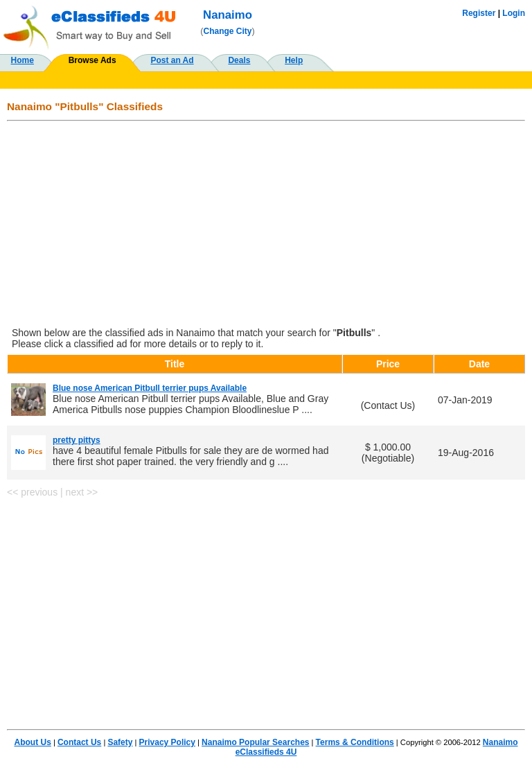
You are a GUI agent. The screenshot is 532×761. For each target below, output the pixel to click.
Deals (239, 60)
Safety (120, 742)
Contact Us (79, 742)
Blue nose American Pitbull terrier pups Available (150, 388)
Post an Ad (172, 60)
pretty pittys (77, 440)
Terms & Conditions (355, 742)
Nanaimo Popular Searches (255, 742)
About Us (33, 742)
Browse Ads (92, 60)
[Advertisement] (266, 225)
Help (294, 60)
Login (514, 13)
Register (479, 13)
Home (23, 60)
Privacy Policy (167, 742)
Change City (228, 31)
